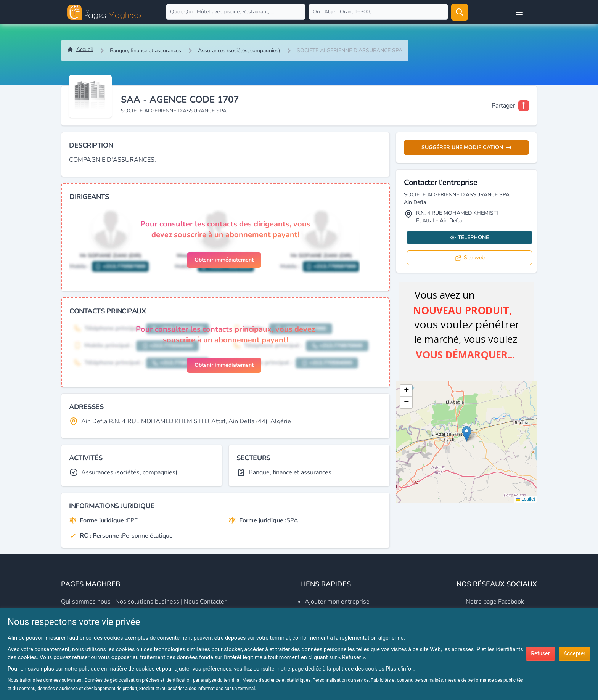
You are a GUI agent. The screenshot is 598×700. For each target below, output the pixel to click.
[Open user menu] (519, 12)
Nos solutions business (147, 602)
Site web (470, 258)
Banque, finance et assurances (145, 51)
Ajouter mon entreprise (337, 602)
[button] (467, 434)
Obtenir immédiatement (224, 260)
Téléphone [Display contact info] (469, 237)
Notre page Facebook (495, 602)
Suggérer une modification (466, 147)
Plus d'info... (400, 669)
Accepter (575, 654)
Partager (503, 106)
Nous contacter (205, 602)
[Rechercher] (460, 12)
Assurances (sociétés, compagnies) (239, 51)
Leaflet (525, 499)
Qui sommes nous (86, 602)
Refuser (540, 654)
